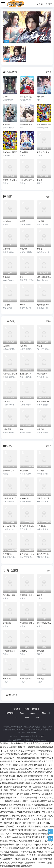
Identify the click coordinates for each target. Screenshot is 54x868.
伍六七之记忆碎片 (24, 769)
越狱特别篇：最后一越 (44, 305)
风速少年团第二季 (39, 852)
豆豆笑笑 (40, 471)
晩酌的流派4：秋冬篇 (27, 374)
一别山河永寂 (19, 859)
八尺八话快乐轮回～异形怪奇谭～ (22, 863)
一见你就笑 (34, 801)
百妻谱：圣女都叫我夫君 (10, 180)
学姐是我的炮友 (32, 808)
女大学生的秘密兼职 (30, 779)
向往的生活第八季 (27, 526)
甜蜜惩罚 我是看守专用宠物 (38, 812)
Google (33, 713)
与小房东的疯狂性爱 (43, 855)
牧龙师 (40, 180)
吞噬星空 (43, 801)
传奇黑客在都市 (9, 651)
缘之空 (42, 837)
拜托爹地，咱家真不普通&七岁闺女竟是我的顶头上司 (10, 595)
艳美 (5, 863)
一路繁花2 (24, 471)
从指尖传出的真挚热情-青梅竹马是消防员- (19, 772)
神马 (37, 717)
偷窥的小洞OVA (16, 776)
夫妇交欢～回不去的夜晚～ (25, 823)
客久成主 (40, 595)
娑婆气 (5, 97)
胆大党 (43, 816)
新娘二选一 (7, 277)
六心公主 (7, 848)
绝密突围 (6, 249)
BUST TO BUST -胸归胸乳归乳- (23, 830)
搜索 (39, 4)
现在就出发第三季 (10, 498)
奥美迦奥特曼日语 (44, 124)
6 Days (23, 305)
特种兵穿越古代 (22, 855)
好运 (22, 277)
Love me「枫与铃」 (44, 841)
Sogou (27, 717)
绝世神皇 (40, 97)
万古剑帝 (6, 124)
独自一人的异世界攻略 (19, 794)
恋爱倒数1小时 (9, 471)
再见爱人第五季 (43, 498)
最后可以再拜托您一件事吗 (27, 97)
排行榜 (26, 709)
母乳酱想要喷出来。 (18, 747)
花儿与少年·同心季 (44, 554)
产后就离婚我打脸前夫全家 (27, 623)
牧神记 (38, 826)
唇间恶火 (40, 651)
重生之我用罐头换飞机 (36, 848)
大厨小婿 (7, 769)
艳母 (13, 769)
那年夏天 (6, 402)
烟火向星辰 (7, 429)
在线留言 (17, 709)
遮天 (31, 855)
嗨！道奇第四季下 (8, 758)
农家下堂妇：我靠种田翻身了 (44, 623)
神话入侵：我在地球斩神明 (27, 180)
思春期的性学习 (18, 848)
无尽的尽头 (35, 794)
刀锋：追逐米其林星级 (44, 277)
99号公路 (41, 429)
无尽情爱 (6, 346)
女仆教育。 (46, 776)
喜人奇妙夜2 (8, 554)
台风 (22, 808)
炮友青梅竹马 (6, 859)
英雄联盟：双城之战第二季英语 (20, 826)
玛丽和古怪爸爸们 (10, 374)
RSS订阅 (10, 713)
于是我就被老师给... (22, 819)
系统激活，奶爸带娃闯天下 (27, 595)
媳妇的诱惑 (22, 787)
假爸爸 (6, 747)
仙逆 (25, 776)
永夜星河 (45, 834)
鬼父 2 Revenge (33, 859)
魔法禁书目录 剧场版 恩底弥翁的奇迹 (25, 765)
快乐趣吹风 (41, 526)
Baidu (22, 713)
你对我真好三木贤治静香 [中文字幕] (33, 790)
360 (17, 717)
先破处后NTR (25, 751)
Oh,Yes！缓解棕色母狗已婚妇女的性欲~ (23, 834)
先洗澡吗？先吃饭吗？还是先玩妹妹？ (17, 841)
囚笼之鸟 (23, 651)
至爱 (22, 402)
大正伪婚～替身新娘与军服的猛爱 (26, 761)
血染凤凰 (40, 221)
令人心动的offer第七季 (27, 554)
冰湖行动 (6, 305)
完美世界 (43, 779)
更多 (48, 72)
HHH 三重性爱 (34, 787)
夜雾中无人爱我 (26, 679)
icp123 (41, 736)
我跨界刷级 (24, 152)
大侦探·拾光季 (20, 743)
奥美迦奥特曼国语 (10, 152)
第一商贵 (40, 679)
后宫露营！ (15, 852)
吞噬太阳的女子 (43, 402)
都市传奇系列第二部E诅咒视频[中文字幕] (18, 845)
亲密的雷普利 (42, 374)
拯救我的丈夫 (34, 776)
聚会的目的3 (34, 816)
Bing (44, 713)
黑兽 (11, 805)
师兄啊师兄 (43, 830)
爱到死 (40, 346)
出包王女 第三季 (12, 808)
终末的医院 (20, 812)
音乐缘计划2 (25, 498)
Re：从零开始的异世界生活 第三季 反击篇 (19, 837)
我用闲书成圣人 (43, 152)
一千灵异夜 (26, 852)
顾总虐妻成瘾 (38, 819)
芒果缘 (40, 249)
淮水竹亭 (14, 751)
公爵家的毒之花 (26, 124)
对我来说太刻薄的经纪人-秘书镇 (10, 526)
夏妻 (15, 787)
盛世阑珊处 (7, 623)
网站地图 (36, 709)
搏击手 (22, 221)
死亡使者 (23, 346)
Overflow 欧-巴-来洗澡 (42, 769)
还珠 (22, 429)
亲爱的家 (23, 249)
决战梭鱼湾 (7, 221)
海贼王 (25, 801)
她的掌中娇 (7, 679)
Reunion (42, 863)
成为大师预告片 (41, 805)
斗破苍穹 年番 (6, 743)
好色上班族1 (44, 754)
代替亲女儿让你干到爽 (23, 805)
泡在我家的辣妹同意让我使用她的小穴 (34, 758)
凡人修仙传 (28, 798)
